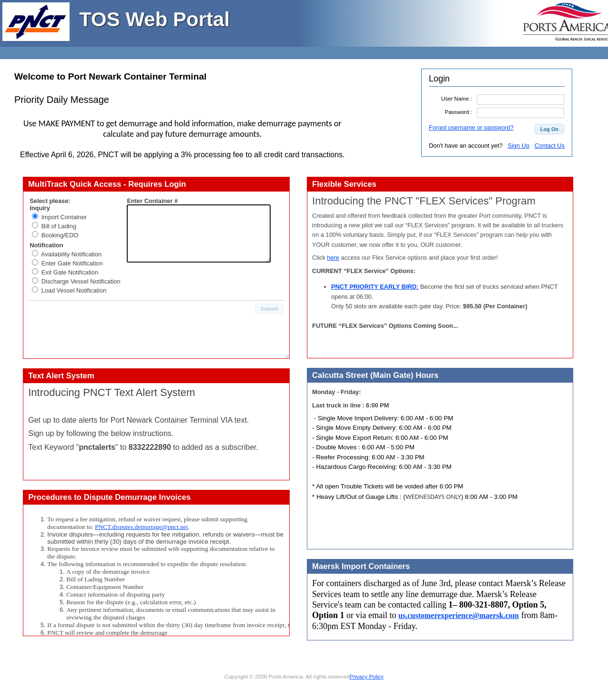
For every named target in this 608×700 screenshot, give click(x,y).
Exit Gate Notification (70, 272)
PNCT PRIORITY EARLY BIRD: (375, 287)
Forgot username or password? (471, 127)
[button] (549, 129)
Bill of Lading (59, 226)
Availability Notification (71, 254)
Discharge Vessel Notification (81, 281)
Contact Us (550, 146)
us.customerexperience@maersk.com (459, 615)
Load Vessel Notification (74, 290)
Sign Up (518, 146)
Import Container (64, 217)
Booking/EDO (60, 235)
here (333, 258)
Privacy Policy (366, 677)
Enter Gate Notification (72, 263)
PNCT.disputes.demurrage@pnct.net (141, 527)
